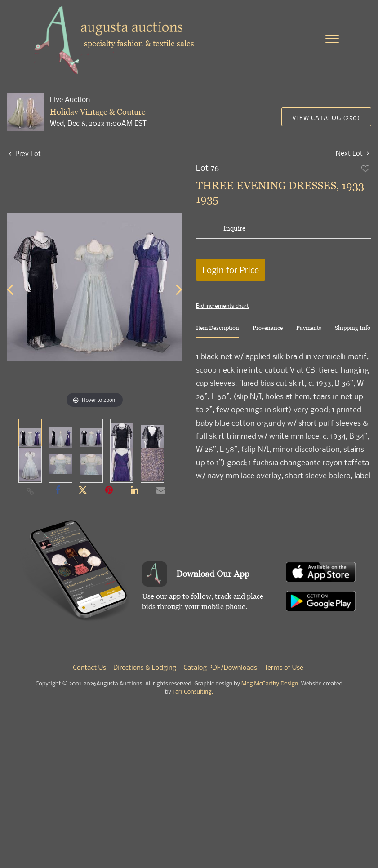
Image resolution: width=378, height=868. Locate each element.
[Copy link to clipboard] (31, 491)
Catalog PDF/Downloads (220, 668)
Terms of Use (284, 668)
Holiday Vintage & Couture (98, 112)
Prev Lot (25, 153)
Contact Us (89, 668)
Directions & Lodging (145, 668)
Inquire (234, 228)
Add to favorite (366, 169)
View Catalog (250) (326, 118)
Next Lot (352, 153)
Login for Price (231, 270)
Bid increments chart (222, 306)
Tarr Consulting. (193, 692)
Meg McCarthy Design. (271, 684)
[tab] (218, 332)
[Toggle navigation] (332, 39)
